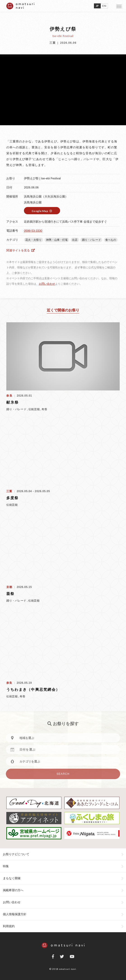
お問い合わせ (47, 284)
